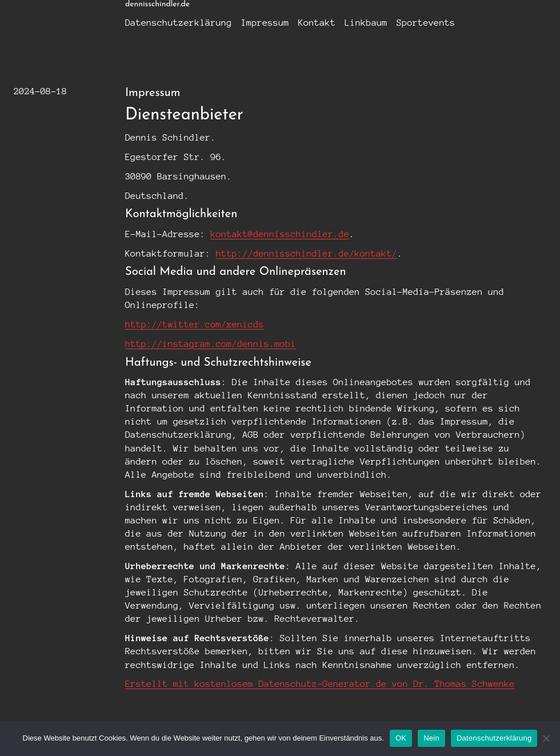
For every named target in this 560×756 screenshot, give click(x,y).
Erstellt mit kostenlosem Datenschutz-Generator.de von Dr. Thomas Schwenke (320, 684)
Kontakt (317, 23)
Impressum (265, 23)
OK (401, 738)
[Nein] (546, 738)
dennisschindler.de (157, 4)
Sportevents (426, 23)
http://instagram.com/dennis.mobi (211, 344)
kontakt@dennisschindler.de (280, 234)
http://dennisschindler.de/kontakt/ (307, 253)
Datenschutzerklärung (179, 23)
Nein (431, 738)
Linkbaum (366, 23)
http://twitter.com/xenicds (195, 324)
